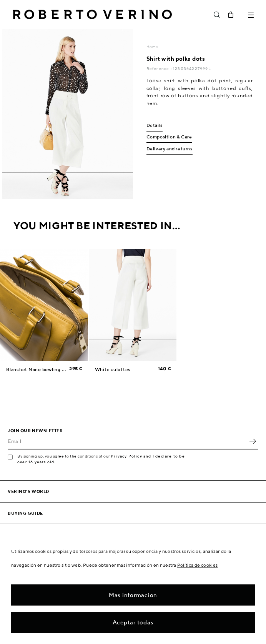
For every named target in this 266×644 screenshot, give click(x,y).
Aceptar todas (133, 622)
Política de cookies (198, 565)
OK (253, 441)
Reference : (160, 68)
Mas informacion (133, 595)
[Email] (127, 441)
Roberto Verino (92, 15)
